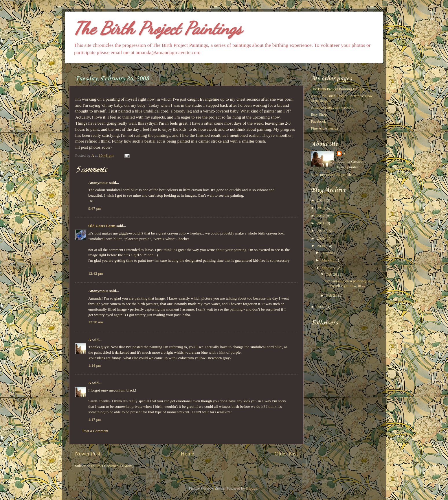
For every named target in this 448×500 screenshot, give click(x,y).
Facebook (318, 121)
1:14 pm (95, 365)
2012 (321, 216)
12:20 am (96, 322)
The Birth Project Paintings (158, 28)
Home (188, 454)
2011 (321, 223)
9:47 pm (95, 208)
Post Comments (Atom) (115, 466)
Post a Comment (95, 431)
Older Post (286, 454)
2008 (321, 246)
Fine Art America (324, 128)
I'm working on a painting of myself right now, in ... (348, 283)
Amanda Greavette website (332, 107)
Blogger (252, 488)
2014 (321, 200)
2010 (321, 231)
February (329, 268)
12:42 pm (96, 273)
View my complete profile (331, 175)
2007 (321, 307)
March (327, 260)
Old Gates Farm (102, 226)
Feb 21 (332, 295)
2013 (321, 208)
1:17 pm (95, 419)
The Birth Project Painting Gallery (338, 89)
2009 (321, 238)
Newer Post (88, 454)
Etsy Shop (319, 114)
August (328, 253)
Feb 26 (332, 274)
